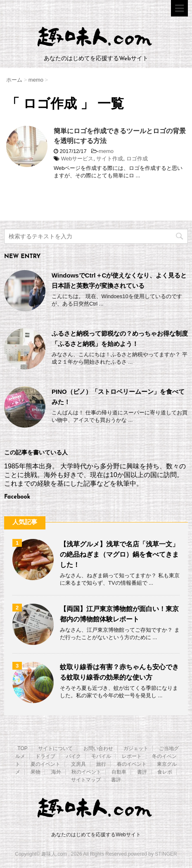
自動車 (119, 772)
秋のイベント (86, 772)
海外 (56, 772)
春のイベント (132, 764)
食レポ (165, 772)
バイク (73, 756)
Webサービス (77, 159)
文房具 (78, 764)
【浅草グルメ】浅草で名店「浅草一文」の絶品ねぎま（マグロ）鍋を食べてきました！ (119, 554)
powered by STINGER (153, 854)
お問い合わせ (98, 748)
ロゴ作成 (137, 159)
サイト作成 (110, 159)
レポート (132, 756)
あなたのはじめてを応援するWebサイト (96, 835)
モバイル (101, 756)
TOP (22, 748)
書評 (142, 772)
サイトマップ (86, 780)
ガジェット (136, 748)
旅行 (101, 764)
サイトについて (55, 748)
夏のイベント (45, 764)
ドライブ (45, 756)
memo (106, 151)
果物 (36, 772)
